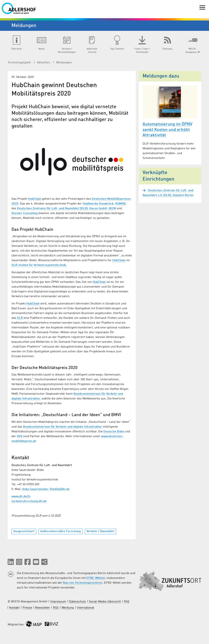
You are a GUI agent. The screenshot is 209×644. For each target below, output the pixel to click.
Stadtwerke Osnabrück (98, 204)
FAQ (127, 602)
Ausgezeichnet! (24, 531)
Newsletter (42, 608)
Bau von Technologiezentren (83, 583)
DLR (20, 318)
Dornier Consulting (25, 213)
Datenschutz (77, 602)
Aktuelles (44, 63)
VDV (20, 436)
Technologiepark (20, 63)
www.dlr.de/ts (21, 497)
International (86, 608)
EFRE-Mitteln (96, 578)
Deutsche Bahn (114, 432)
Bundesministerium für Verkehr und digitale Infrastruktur (62, 427)
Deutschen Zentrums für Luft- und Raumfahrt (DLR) (52, 209)
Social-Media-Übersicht (105, 602)
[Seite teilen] (44, 562)
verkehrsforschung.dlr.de (29, 501)
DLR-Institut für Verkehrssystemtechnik (39, 265)
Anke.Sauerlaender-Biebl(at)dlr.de (46, 489)
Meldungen (64, 63)
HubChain (35, 199)
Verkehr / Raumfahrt (100, 531)
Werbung (68, 608)
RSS (56, 608)
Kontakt (14, 608)
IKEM (112, 209)
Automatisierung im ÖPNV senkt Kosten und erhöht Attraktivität (167, 130)
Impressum (58, 602)
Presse (27, 608)
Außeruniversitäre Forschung (60, 531)
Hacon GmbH (98, 209)
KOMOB (120, 204)
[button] (11, 562)
